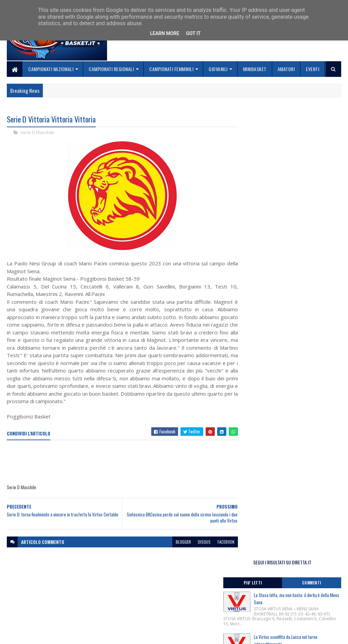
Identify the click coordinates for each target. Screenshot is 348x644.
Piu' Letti (266, 141)
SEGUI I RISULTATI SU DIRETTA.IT (291, 121)
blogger (175, 542)
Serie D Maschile (37, 133)
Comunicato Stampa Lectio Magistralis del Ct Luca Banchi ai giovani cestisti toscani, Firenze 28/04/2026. (289, 319)
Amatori (286, 69)
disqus (196, 542)
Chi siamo (131, 599)
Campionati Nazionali (51, 69)
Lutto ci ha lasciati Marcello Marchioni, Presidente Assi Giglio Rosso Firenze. (283, 335)
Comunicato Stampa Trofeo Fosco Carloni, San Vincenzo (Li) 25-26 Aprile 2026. (291, 355)
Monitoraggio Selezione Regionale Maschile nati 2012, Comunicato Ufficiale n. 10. (287, 368)
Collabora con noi (140, 607)
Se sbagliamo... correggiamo (151, 616)
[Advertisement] (130, 462)
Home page (132, 591)
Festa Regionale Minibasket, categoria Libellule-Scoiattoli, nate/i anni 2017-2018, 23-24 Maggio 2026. (287, 299)
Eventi (312, 69)
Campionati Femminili (171, 69)
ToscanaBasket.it (270, 410)
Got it (193, 33)
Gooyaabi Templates (96, 635)
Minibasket (255, 69)
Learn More (164, 33)
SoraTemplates (39, 635)
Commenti (316, 141)
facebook (218, 542)
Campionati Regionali (111, 69)
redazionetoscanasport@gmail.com (308, 592)
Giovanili (218, 69)
